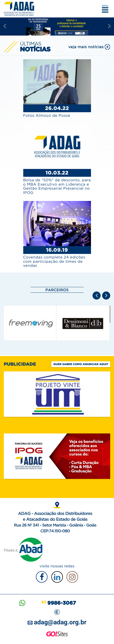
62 (59, 602)
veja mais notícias (86, 47)
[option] (30, 323)
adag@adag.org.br (60, 622)
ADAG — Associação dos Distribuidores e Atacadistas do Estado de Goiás (20, 9)
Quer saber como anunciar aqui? (81, 364)
